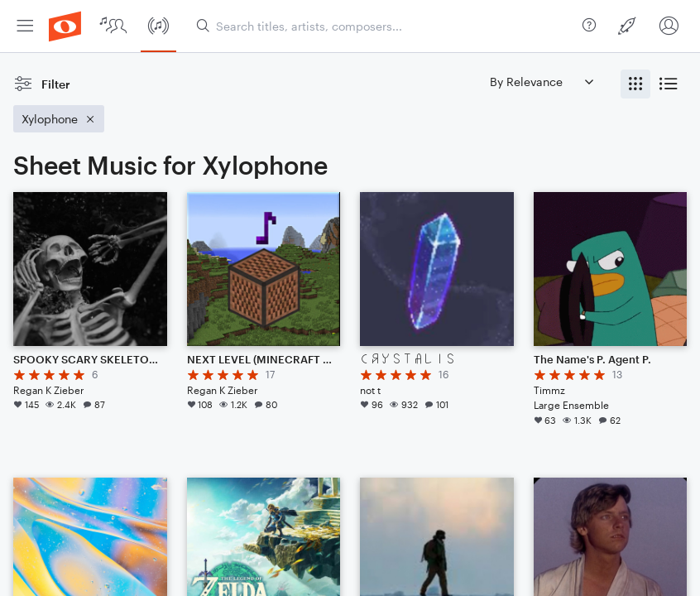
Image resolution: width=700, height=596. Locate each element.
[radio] (635, 84)
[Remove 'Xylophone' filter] (59, 119)
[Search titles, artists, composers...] (386, 26)
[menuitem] (25, 26)
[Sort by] (541, 82)
